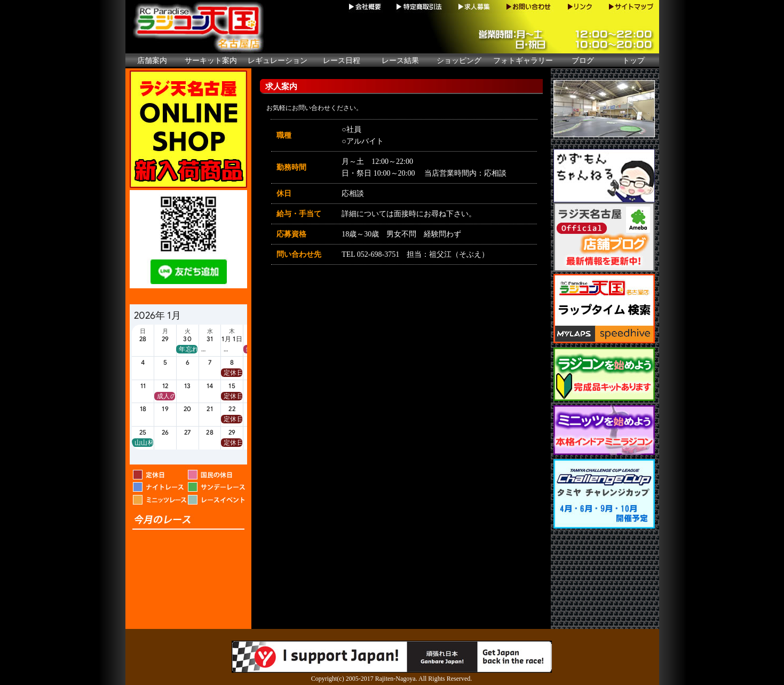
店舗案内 (152, 61)
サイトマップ (629, 7)
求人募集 (474, 7)
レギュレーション (278, 61)
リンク (580, 7)
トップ (633, 61)
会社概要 (366, 7)
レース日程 (342, 61)
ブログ (583, 61)
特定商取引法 (420, 7)
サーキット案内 (211, 61)
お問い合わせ (529, 7)
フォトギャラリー (523, 61)
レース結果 (400, 61)
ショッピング (459, 61)
